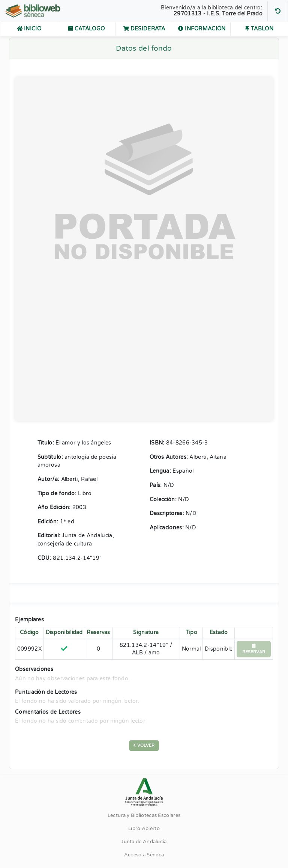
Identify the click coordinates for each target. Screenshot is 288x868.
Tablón (259, 29)
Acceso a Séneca (144, 855)
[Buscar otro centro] (278, 11)
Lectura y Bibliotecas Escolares (144, 815)
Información (202, 29)
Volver (144, 745)
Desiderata (144, 29)
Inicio (29, 29)
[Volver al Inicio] (34, 11)
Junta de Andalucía (144, 842)
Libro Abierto (144, 829)
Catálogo (92, 28)
